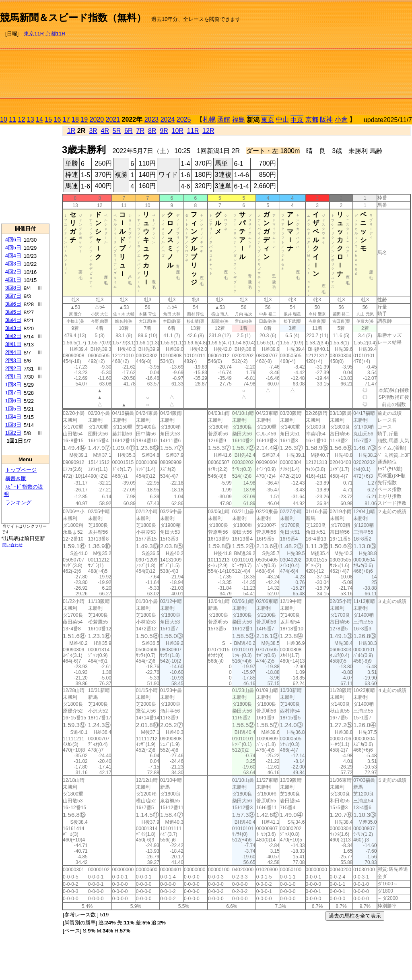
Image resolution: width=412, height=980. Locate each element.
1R (71, 131)
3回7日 (13, 296)
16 (58, 119)
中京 (297, 120)
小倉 (341, 119)
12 (22, 119)
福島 (239, 119)
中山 (282, 119)
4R (105, 131)
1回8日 (13, 384)
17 (66, 119)
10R (178, 131)
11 (12, 119)
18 (75, 119)
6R (128, 131)
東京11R (34, 34)
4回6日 (13, 239)
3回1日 (13, 344)
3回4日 (13, 320)
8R (152, 131)
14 (39, 119)
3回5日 (13, 312)
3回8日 (13, 288)
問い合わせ (12, 545)
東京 (268, 120)
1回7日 (13, 393)
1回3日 (13, 425)
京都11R (56, 34)
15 (48, 119)
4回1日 (13, 280)
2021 (113, 119)
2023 (152, 119)
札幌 (209, 119)
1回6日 (13, 401)
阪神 (326, 119)
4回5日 (13, 248)
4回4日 (13, 256)
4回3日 (13, 264)
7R (140, 131)
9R (164, 131)
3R (93, 131)
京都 (312, 119)
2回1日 (13, 376)
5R (117, 131)
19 (84, 119)
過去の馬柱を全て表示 (355, 916)
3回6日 (13, 304)
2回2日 (13, 368)
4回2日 (13, 272)
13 (31, 119)
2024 (168, 119)
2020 (97, 119)
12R (208, 131)
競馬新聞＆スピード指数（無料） (73, 18)
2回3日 (13, 360)
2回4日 (13, 352)
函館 (224, 119)
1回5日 (13, 409)
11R (193, 131)
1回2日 (13, 433)
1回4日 (13, 417)
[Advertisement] (327, 59)
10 (4, 119)
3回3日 (13, 328)
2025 (184, 119)
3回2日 (13, 336)
